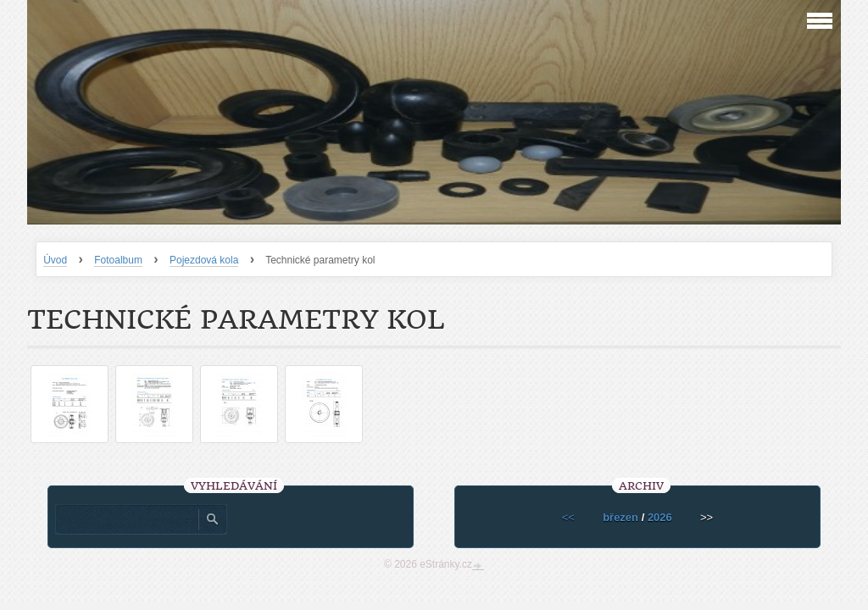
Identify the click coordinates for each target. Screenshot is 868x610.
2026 (660, 517)
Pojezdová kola (204, 260)
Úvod (55, 260)
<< (568, 517)
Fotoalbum (118, 260)
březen (620, 517)
